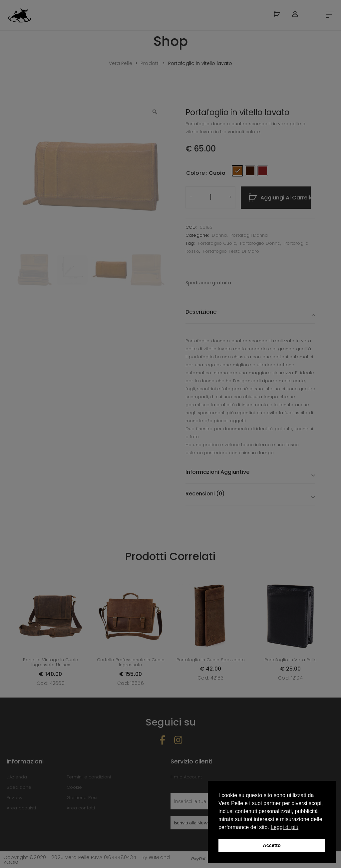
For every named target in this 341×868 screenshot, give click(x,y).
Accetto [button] (272, 845)
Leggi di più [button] (285, 827)
